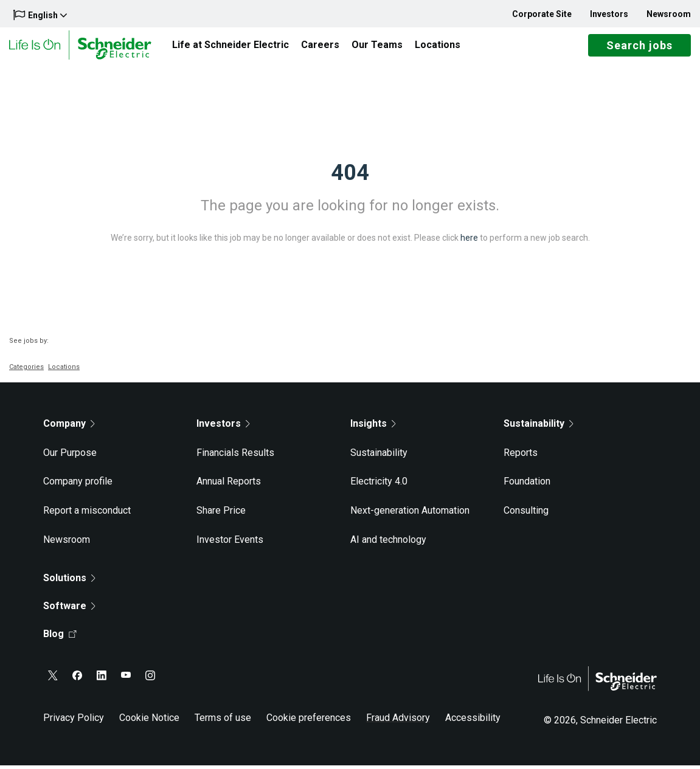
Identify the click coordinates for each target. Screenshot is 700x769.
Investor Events (230, 543)
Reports (521, 456)
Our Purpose (70, 456)
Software (69, 610)
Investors (609, 14)
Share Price (221, 514)
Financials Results (235, 456)
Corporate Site (542, 14)
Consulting (526, 514)
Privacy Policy (74, 722)
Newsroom (669, 14)
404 (350, 176)
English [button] (40, 15)
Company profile (78, 485)
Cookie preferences (309, 722)
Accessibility (473, 722)
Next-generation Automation (410, 514)
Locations (438, 47)
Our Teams (377, 47)
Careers (320, 47)
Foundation (527, 485)
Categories (26, 371)
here (469, 241)
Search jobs (639, 47)
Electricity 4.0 (379, 485)
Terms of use (223, 722)
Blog (60, 638)
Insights (373, 427)
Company (69, 427)
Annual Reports (229, 485)
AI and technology (388, 543)
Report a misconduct (87, 514)
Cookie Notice (149, 722)
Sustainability (379, 456)
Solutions (69, 582)
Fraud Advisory (398, 722)
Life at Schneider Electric (230, 47)
